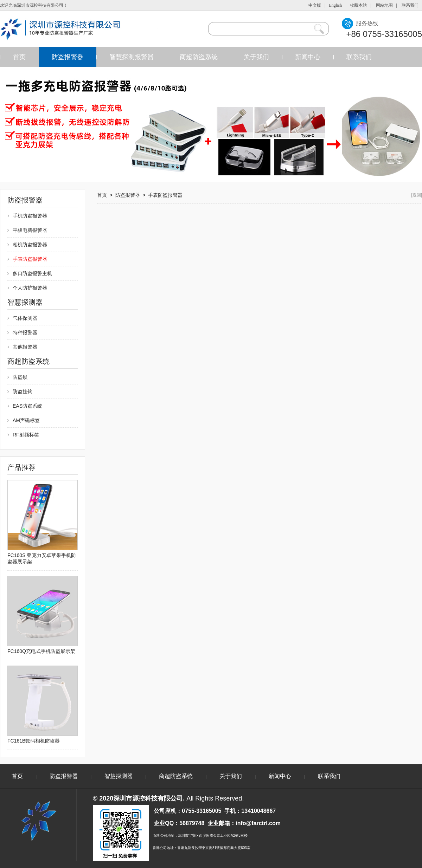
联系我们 (410, 5)
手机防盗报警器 (30, 216)
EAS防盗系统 (27, 406)
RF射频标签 (26, 435)
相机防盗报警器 (30, 245)
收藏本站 (358, 5)
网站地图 (384, 5)
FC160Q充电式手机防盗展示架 (41, 651)
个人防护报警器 (30, 288)
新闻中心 (308, 57)
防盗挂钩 (23, 391)
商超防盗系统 (199, 57)
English (336, 5)
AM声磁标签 (26, 420)
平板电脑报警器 (30, 230)
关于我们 (256, 57)
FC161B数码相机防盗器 (34, 741)
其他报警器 (25, 347)
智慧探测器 (119, 776)
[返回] (417, 195)
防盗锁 (20, 377)
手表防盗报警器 (30, 259)
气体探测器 (25, 318)
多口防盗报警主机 (32, 273)
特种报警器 (25, 332)
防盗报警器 (68, 57)
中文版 (315, 5)
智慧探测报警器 (132, 57)
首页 (19, 57)
